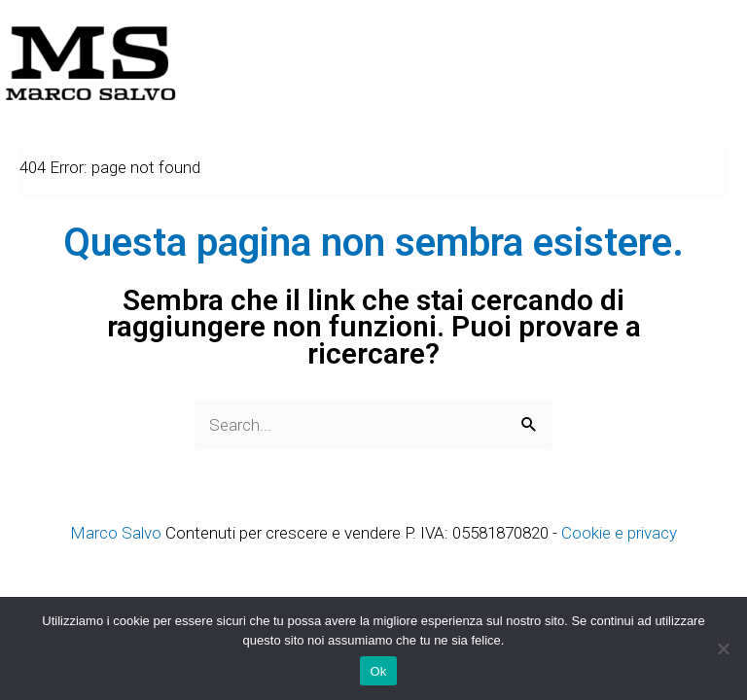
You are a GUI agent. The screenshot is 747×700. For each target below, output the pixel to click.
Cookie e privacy (619, 533)
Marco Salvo (116, 533)
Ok (378, 671)
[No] (723, 648)
